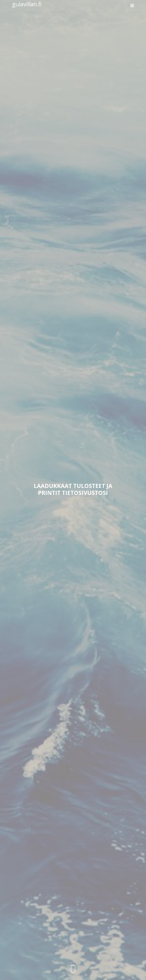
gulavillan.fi (28, 4)
